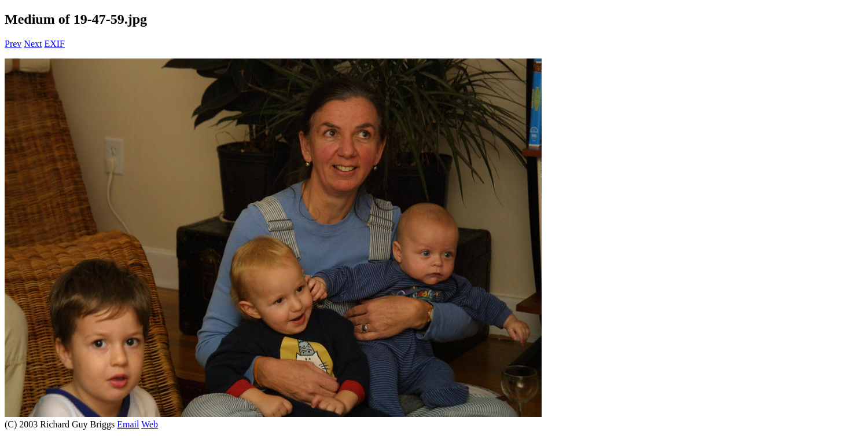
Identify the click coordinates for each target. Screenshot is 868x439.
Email (128, 424)
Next (33, 44)
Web (150, 424)
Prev (13, 44)
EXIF (54, 44)
